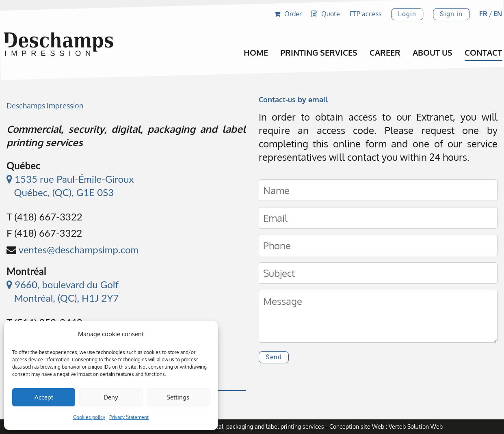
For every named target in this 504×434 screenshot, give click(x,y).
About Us (433, 52)
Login (407, 14)
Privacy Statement (129, 417)
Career (385, 52)
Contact (483, 52)
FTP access (366, 14)
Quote (326, 14)
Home (256, 52)
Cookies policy (89, 417)
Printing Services (319, 52)
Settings (178, 397)
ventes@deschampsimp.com (79, 249)
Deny (111, 397)
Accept (44, 397)
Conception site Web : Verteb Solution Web (386, 426)
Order (288, 14)
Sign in (451, 14)
